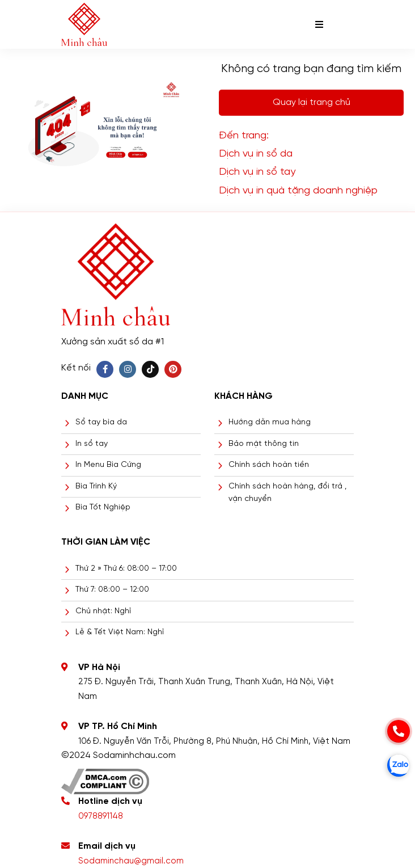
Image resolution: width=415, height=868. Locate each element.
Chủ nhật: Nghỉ (103, 611)
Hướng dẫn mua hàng (270, 422)
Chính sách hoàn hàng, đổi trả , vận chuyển (287, 493)
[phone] (399, 731)
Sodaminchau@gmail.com (131, 861)
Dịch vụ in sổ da (256, 154)
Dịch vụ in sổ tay (257, 172)
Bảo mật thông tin (264, 444)
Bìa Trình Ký (96, 486)
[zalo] (399, 765)
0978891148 (101, 816)
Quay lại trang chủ (312, 102)
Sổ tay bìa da (101, 422)
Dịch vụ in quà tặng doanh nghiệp (298, 191)
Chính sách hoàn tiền (269, 465)
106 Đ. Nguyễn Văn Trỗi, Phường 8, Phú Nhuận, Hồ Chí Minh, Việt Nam (214, 741)
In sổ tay (92, 444)
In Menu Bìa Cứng (108, 465)
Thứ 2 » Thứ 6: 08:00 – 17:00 (126, 569)
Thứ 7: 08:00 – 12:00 (112, 590)
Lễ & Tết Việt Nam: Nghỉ (120, 632)
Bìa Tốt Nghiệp (103, 507)
